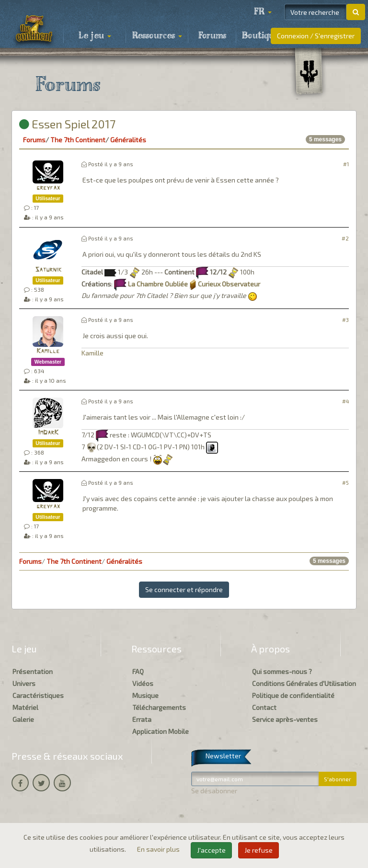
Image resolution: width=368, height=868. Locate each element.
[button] (263, 12)
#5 (345, 483)
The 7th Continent (78, 140)
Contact (264, 707)
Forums (212, 36)
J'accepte (211, 850)
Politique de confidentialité (293, 695)
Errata (142, 719)
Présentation (33, 671)
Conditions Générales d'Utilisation (304, 683)
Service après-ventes (285, 719)
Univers (24, 683)
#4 (345, 401)
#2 (345, 238)
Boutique (260, 36)
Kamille (48, 351)
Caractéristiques (38, 695)
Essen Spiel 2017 (67, 124)
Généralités (128, 140)
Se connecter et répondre (184, 589)
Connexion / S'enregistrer (316, 36)
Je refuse (259, 850)
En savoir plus (159, 849)
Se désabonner (214, 791)
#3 (345, 320)
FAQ (138, 671)
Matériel (25, 707)
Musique (145, 695)
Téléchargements (159, 707)
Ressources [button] (157, 36)
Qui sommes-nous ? (282, 671)
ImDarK (48, 433)
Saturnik (48, 270)
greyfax (48, 188)
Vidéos (143, 683)
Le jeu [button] (95, 36)
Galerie (23, 719)
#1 (346, 164)
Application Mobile (161, 731)
